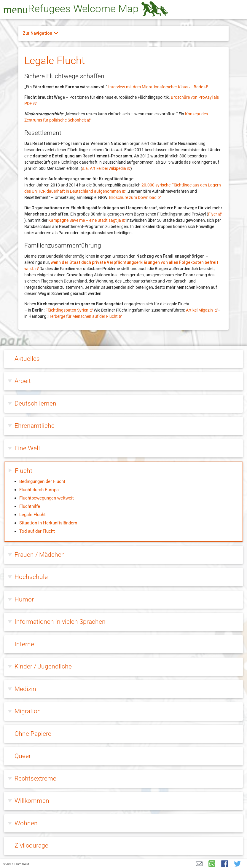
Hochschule (31, 577)
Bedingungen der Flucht (42, 481)
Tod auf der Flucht (37, 531)
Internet (25, 644)
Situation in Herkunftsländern (48, 523)
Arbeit (23, 381)
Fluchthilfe (30, 506)
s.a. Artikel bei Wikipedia (106, 168)
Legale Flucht (32, 515)
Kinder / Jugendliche (43, 666)
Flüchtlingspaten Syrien (69, 310)
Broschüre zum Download (135, 197)
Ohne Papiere (33, 734)
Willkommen (32, 801)
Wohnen (26, 823)
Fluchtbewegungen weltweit (47, 498)
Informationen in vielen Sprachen (60, 622)
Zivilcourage (31, 845)
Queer (23, 756)
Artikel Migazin (202, 310)
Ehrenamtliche (35, 426)
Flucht (24, 471)
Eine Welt (27, 448)
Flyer (215, 214)
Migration (28, 711)
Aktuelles (27, 359)
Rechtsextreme (35, 778)
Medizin (25, 689)
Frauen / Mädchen (40, 555)
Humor (24, 599)
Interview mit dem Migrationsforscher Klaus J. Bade (158, 87)
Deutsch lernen (35, 403)
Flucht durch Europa (39, 490)
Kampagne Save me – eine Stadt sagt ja (87, 220)
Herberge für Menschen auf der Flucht (85, 316)
